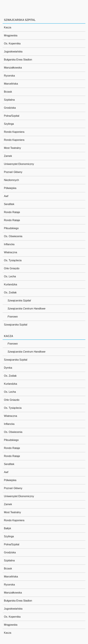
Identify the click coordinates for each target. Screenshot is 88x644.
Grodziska (10, 108)
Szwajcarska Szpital (19, 301)
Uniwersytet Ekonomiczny (19, 164)
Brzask (8, 92)
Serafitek (9, 204)
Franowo (13, 317)
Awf (6, 196)
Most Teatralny (12, 148)
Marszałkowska (13, 68)
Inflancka (9, 244)
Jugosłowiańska (13, 52)
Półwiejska (10, 188)
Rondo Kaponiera (14, 132)
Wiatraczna (10, 252)
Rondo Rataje (12, 212)
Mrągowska (11, 35)
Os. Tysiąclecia (13, 260)
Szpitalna (9, 100)
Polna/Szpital (12, 116)
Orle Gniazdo (12, 268)
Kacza (8, 27)
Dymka (8, 368)
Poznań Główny (13, 172)
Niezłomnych (11, 180)
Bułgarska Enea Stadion (18, 60)
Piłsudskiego (11, 228)
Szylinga (9, 124)
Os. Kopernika (12, 44)
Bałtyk (8, 528)
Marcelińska (11, 84)
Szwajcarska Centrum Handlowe (26, 309)
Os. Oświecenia (13, 236)
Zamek (8, 156)
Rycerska (9, 76)
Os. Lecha (10, 276)
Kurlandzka (10, 284)
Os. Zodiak (10, 292)
